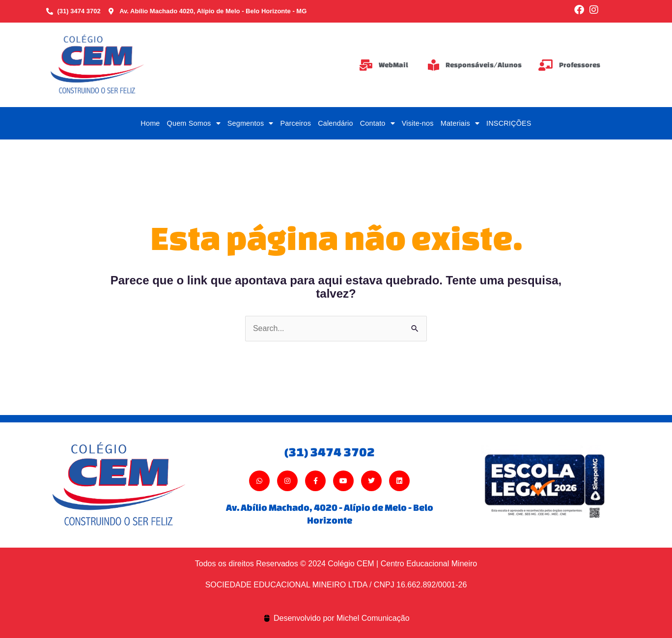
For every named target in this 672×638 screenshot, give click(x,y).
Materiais (460, 123)
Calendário (336, 123)
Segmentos (251, 123)
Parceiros (296, 123)
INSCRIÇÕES (509, 123)
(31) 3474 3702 (330, 452)
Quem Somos (194, 123)
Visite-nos (418, 123)
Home (150, 123)
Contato (378, 123)
